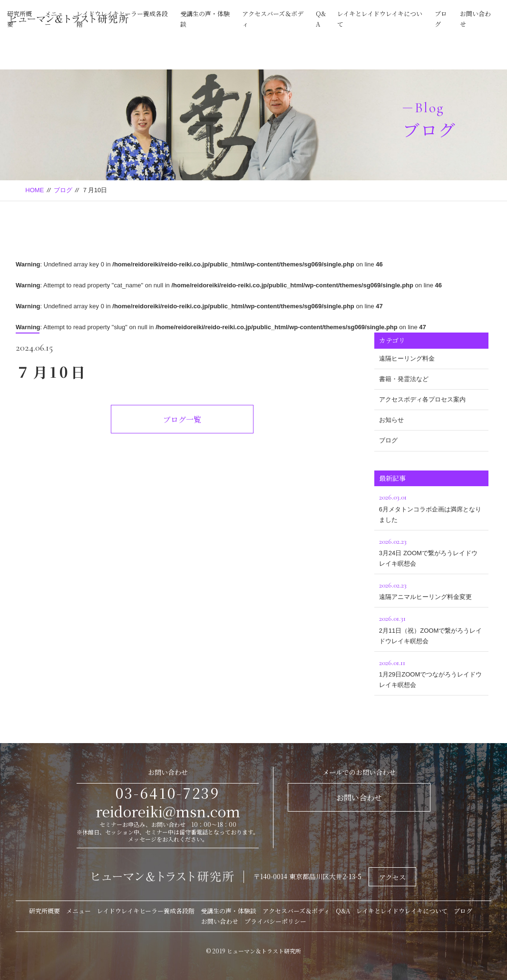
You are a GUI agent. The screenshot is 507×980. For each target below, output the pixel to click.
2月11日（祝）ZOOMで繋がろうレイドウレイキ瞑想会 (431, 628)
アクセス (392, 877)
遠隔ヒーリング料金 (407, 358)
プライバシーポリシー (275, 921)
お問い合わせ (359, 798)
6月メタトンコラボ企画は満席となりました (431, 507)
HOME (34, 190)
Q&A (343, 911)
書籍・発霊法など (404, 379)
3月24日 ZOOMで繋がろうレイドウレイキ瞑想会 (431, 551)
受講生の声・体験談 (229, 911)
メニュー (78, 911)
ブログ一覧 (182, 419)
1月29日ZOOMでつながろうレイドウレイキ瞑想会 (431, 672)
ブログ (63, 190)
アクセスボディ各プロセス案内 (422, 399)
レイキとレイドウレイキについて (402, 911)
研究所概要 (44, 911)
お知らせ (391, 420)
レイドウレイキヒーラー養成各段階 (146, 911)
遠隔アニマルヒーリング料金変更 (431, 590)
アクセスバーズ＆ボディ (296, 911)
